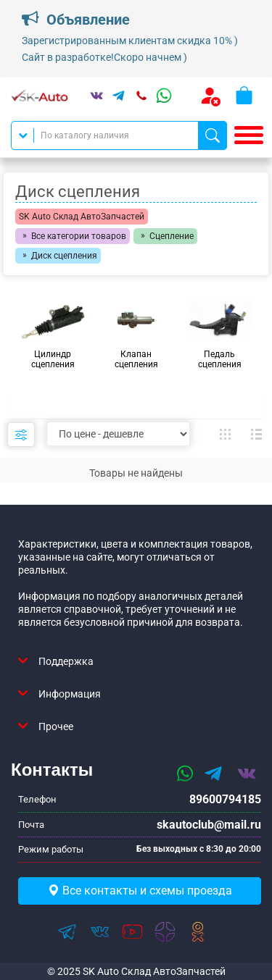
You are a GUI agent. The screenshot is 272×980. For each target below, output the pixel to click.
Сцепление (172, 236)
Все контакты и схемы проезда (140, 891)
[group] (53, 334)
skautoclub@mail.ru (209, 825)
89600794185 (225, 799)
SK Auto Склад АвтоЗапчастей (82, 217)
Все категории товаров (79, 236)
